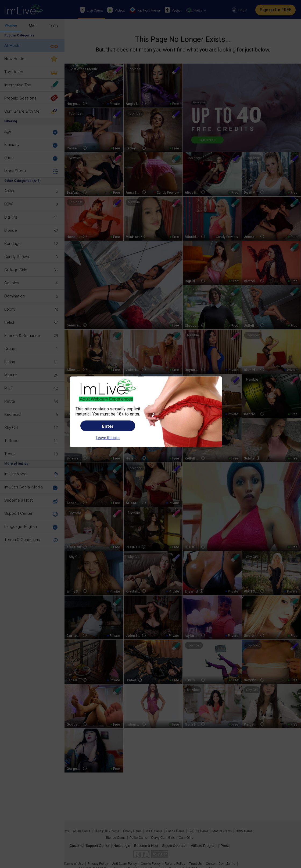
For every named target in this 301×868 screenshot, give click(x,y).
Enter (108, 426)
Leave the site (108, 438)
